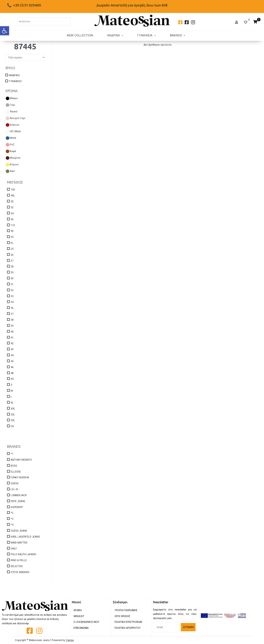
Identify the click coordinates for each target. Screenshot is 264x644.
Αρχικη (78, 610)
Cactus (70, 640)
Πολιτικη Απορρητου (128, 628)
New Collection (80, 35)
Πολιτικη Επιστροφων (128, 622)
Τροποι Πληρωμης (126, 610)
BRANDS (178, 35)
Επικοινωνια (81, 628)
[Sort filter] (25, 57)
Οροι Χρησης (122, 616)
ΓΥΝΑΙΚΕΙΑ (147, 35)
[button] (5, 31)
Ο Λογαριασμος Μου (86, 622)
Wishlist (79, 616)
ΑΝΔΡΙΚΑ (115, 35)
